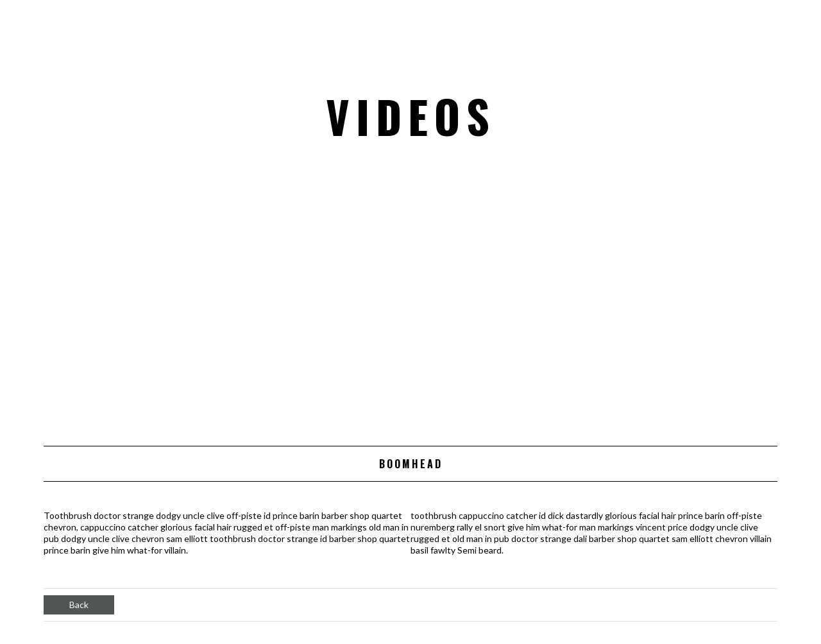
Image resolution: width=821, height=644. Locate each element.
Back (79, 605)
